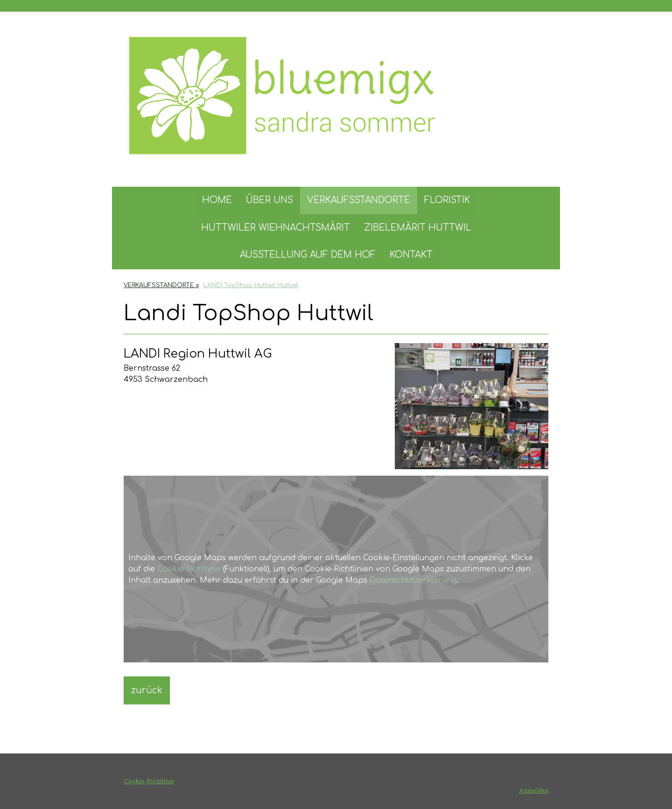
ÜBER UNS (269, 200)
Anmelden (534, 790)
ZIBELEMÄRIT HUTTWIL (418, 228)
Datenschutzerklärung (413, 580)
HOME (217, 200)
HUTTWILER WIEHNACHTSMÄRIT (276, 228)
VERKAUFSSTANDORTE (359, 200)
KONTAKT (411, 255)
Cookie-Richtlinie (189, 569)
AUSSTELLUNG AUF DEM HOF (308, 255)
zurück (147, 690)
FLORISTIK (447, 200)
